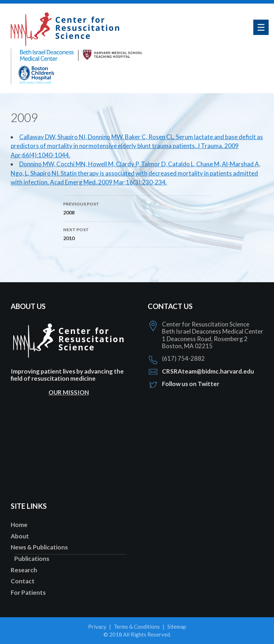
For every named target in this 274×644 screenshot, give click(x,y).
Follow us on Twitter (191, 384)
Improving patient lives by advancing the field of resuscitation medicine (67, 375)
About (20, 536)
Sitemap (177, 627)
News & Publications (39, 547)
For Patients (28, 592)
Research (24, 570)
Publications (32, 559)
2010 (137, 233)
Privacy (97, 627)
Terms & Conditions (137, 627)
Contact (23, 581)
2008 (137, 208)
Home (19, 525)
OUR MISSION (69, 392)
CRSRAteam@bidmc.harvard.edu (208, 371)
